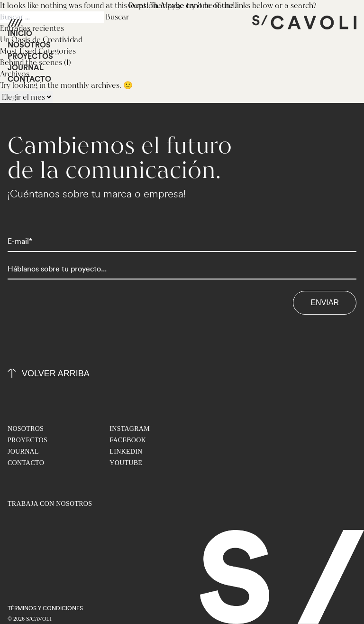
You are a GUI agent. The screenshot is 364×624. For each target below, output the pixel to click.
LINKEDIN (126, 452)
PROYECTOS (30, 56)
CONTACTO (29, 79)
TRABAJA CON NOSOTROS (50, 504)
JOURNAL (26, 68)
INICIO (20, 34)
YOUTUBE (126, 463)
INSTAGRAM (130, 429)
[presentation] (80, 333)
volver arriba (56, 373)
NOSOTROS (29, 45)
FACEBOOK (128, 440)
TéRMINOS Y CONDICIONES (45, 608)
